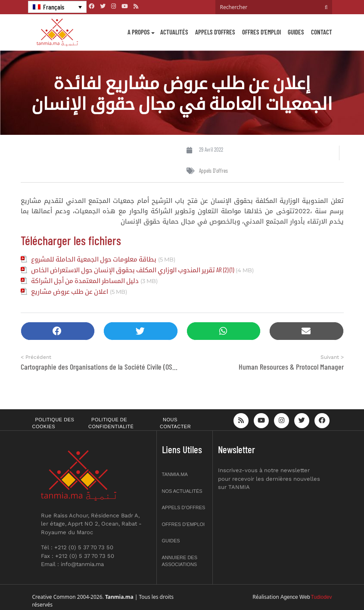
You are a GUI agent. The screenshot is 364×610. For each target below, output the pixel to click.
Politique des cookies (53, 423)
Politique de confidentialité (111, 423)
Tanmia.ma (175, 474)
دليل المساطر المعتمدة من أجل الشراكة (85, 280)
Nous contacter (175, 423)
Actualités (174, 32)
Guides (296, 32)
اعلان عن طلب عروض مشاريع (70, 291)
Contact (322, 32)
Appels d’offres (215, 32)
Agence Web (295, 597)
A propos (139, 32)
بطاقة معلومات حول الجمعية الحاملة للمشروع (94, 259)
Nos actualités (182, 491)
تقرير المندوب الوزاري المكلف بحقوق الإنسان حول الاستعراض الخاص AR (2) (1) (132, 270)
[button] (58, 331)
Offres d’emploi (261, 32)
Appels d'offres (213, 171)
